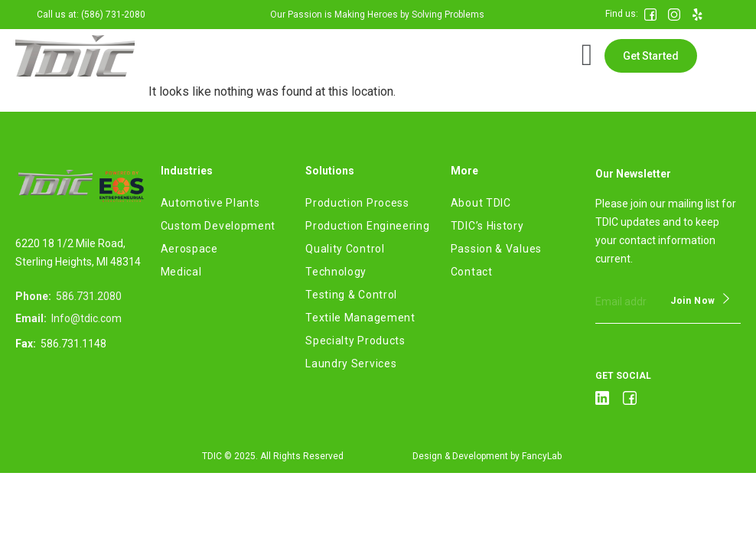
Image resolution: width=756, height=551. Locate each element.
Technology (336, 272)
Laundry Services (351, 364)
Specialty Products (355, 341)
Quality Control (345, 249)
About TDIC (481, 203)
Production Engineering (367, 226)
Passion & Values (496, 249)
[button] (651, 56)
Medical (181, 272)
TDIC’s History (487, 226)
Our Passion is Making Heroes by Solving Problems (377, 15)
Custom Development (218, 226)
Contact (472, 272)
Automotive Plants (210, 203)
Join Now (693, 301)
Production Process (357, 203)
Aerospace (189, 249)
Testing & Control (351, 295)
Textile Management (360, 318)
